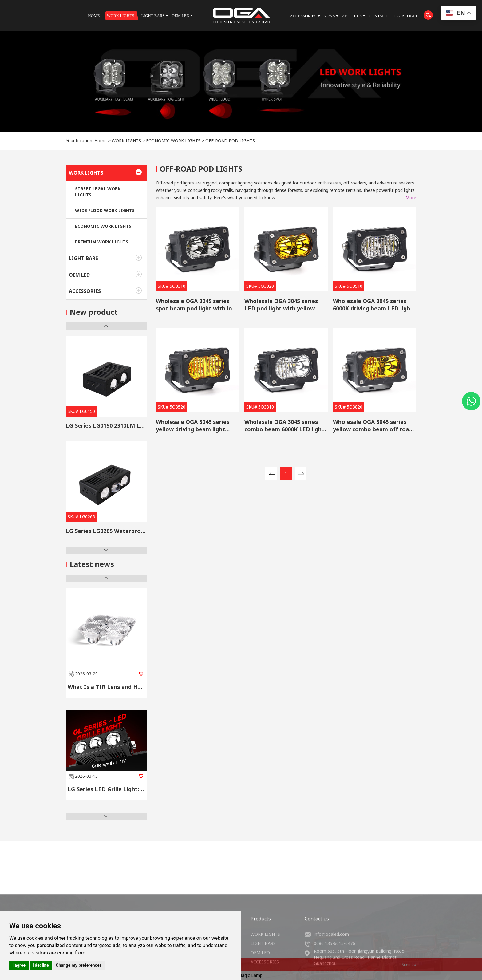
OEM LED (79, 275)
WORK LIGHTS (126, 141)
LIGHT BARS (83, 258)
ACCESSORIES (85, 291)
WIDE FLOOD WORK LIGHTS (105, 210)
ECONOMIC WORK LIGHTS (173, 141)
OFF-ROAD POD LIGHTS (230, 141)
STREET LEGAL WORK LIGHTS (98, 192)
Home (101, 141)
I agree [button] (19, 965)
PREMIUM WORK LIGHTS (102, 242)
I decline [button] (41, 965)
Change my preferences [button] (79, 965)
